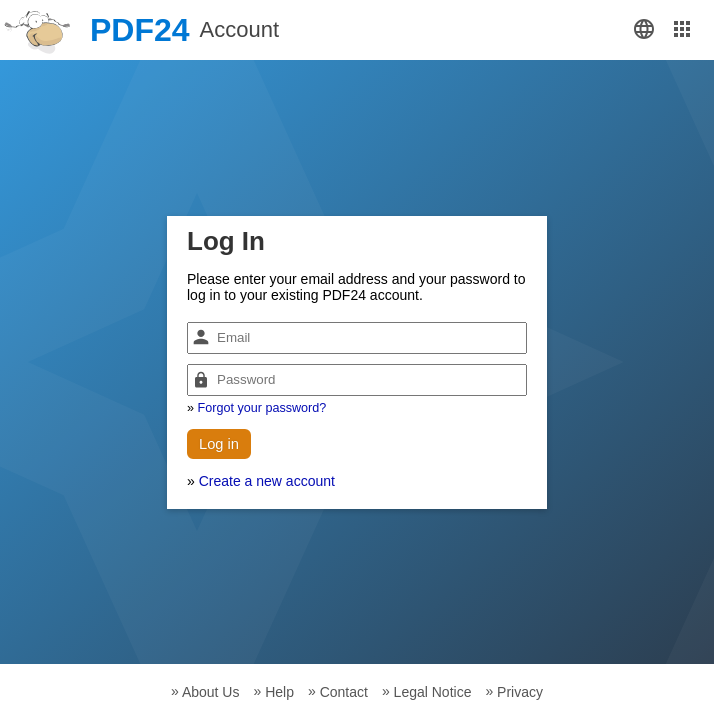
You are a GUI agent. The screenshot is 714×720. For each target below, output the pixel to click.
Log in (219, 444)
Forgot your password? (262, 408)
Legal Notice (433, 692)
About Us (211, 692)
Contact (344, 692)
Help (279, 692)
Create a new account (267, 481)
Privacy (520, 692)
